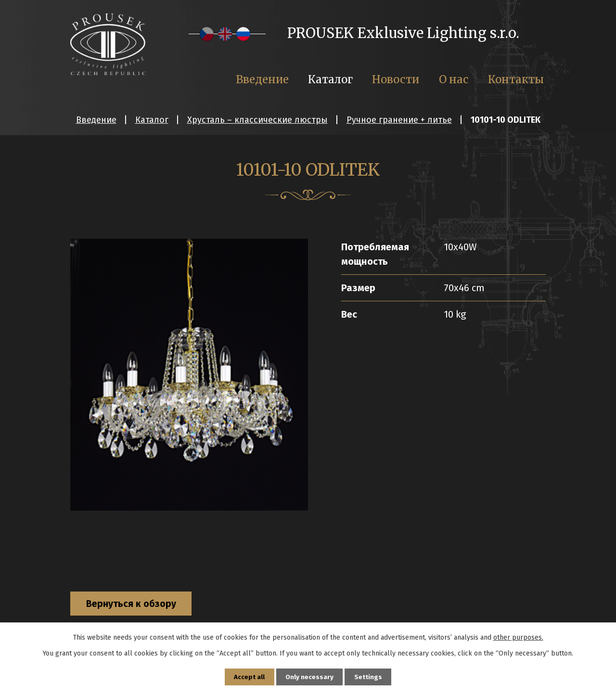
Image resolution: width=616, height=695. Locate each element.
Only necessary (310, 676)
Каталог (152, 120)
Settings (369, 676)
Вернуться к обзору (135, 605)
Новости (396, 79)
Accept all (249, 676)
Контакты (516, 79)
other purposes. (518, 637)
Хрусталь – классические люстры (257, 120)
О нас (454, 79)
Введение (96, 120)
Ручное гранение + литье (399, 120)
